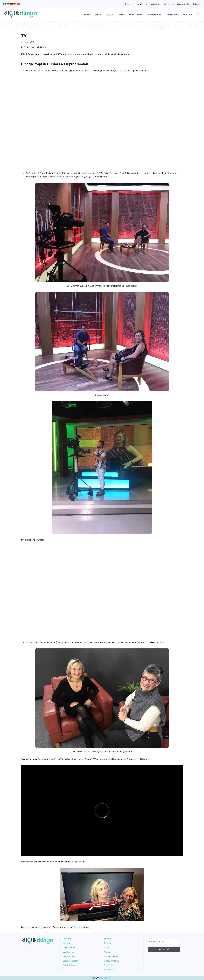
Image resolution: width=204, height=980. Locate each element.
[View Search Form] (198, 14)
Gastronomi (156, 4)
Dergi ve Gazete (70, 965)
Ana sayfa (25, 42)
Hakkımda (129, 4)
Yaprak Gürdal (29, 47)
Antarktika (187, 14)
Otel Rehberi (169, 4)
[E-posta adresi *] (164, 942)
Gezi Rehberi (106, 978)
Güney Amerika (111, 961)
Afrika (107, 952)
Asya (106, 948)
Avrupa (107, 943)
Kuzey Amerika (111, 956)
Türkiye (107, 939)
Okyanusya (109, 965)
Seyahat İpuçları (183, 4)
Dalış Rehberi (142, 4)
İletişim (196, 4)
